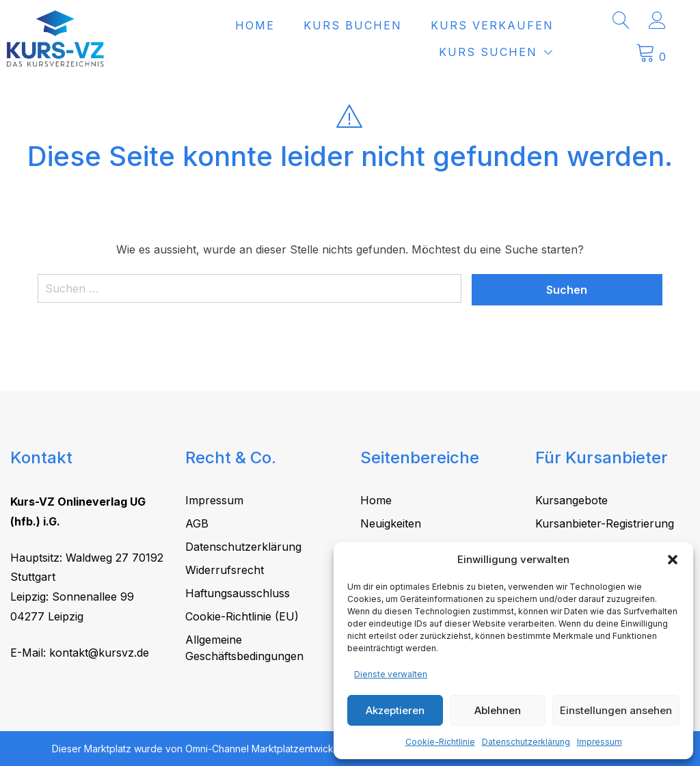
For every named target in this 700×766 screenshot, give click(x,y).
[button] (673, 560)
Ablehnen (498, 710)
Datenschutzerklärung (526, 742)
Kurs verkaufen (518, 25)
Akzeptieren (395, 710)
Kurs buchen (379, 25)
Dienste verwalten (391, 674)
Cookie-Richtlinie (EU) (242, 616)
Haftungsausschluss (238, 593)
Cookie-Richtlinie (440, 742)
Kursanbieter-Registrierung (605, 523)
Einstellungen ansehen (616, 710)
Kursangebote (571, 500)
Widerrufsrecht (225, 570)
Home (281, 25)
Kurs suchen (514, 52)
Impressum (600, 742)
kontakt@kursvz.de (99, 653)
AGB (197, 523)
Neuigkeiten (391, 523)
